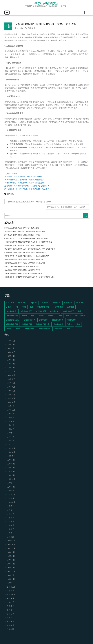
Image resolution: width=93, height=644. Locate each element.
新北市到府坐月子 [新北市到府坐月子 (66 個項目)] (13, 320)
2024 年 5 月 (10, 399)
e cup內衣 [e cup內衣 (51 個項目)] (22, 303)
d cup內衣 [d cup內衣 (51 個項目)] (10, 303)
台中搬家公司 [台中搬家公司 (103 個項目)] (11, 311)
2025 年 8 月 (10, 356)
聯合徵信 (10, 194)
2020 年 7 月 (10, 560)
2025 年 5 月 (10, 368)
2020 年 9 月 (10, 552)
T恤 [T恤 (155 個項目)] (17, 307)
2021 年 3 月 (9, 529)
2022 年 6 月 (10, 472)
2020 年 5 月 (10, 568)
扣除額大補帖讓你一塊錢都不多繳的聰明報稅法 (22, 267)
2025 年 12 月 (10, 352)
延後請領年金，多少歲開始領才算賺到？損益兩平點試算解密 (27, 256)
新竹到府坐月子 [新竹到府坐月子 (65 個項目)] (29, 320)
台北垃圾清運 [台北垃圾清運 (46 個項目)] (41, 311)
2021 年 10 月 (10, 502)
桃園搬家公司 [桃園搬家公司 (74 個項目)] (27, 324)
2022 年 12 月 (10, 449)
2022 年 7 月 (10, 468)
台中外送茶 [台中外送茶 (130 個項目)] (59, 307)
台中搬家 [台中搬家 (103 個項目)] (70, 307)
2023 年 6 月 (10, 429)
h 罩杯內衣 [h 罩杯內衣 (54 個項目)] (68, 303)
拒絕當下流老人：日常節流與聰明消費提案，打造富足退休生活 (27, 239)
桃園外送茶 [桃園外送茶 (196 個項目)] (71, 320)
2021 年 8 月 (9, 510)
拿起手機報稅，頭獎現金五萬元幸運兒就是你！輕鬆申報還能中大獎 (29, 277)
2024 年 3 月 (10, 406)
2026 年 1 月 (9, 349)
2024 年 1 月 (9, 414)
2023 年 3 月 (9, 441)
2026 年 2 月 (10, 345)
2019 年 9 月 (9, 599)
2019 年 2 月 (9, 626)
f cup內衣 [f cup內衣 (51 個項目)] (33, 303)
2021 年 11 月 (9, 499)
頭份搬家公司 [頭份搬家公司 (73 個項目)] (29, 329)
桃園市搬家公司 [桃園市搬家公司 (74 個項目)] (12, 324)
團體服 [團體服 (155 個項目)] (24, 316)
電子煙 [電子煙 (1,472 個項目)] (9, 329)
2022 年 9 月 (10, 460)
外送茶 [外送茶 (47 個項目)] (41, 316)
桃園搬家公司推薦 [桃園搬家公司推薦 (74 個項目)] (43, 324)
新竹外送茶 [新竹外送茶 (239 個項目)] (43, 320)
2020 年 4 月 (10, 572)
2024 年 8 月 (10, 387)
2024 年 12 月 (10, 372)
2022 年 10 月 (10, 456)
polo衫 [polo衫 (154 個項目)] (9, 307)
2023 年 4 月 (10, 437)
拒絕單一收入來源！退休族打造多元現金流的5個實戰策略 (25, 253)
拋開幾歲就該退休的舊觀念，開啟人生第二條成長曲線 (24, 246)
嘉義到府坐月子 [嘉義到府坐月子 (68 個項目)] (12, 316)
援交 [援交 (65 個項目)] (60, 316)
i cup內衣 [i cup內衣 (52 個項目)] (80, 303)
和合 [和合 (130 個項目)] (80, 311)
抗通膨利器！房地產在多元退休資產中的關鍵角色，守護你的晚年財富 (30, 249)
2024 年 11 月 (10, 376)
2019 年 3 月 (9, 622)
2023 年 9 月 (10, 418)
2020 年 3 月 (10, 576)
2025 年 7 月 (10, 360)
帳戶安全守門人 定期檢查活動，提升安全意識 (66, 207)
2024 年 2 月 (10, 410)
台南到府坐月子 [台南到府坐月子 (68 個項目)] (68, 311)
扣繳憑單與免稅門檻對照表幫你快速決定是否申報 (22, 270)
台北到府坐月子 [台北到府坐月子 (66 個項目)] (26, 311)
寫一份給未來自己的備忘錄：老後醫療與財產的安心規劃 (25, 232)
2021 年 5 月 (9, 522)
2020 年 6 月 (10, 564)
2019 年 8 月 (9, 602)
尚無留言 (30, 28)
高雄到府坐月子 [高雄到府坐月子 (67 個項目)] (44, 329)
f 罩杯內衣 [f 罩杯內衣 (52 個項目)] (45, 303)
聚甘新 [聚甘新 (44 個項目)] (70, 324)
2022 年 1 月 (9, 491)
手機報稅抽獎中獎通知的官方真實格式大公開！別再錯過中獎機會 (28, 242)
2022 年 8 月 (10, 464)
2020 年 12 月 (10, 541)
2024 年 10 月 (10, 379)
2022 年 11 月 (10, 452)
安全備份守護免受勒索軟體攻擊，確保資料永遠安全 (30, 202)
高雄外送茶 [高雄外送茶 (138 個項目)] (58, 329)
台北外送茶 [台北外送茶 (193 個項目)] (54, 311)
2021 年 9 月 (9, 506)
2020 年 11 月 (10, 545)
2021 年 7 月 (9, 514)
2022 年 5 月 (10, 476)
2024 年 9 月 (10, 383)
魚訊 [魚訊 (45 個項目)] (68, 329)
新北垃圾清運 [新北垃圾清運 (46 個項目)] (80, 316)
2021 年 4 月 (9, 526)
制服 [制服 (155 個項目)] (24, 307)
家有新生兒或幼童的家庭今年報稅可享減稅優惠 (22, 228)
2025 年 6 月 (10, 364)
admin (19, 28)
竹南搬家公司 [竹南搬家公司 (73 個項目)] (58, 324)
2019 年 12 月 (10, 587)
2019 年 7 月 (9, 606)
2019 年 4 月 (9, 618)
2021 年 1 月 (9, 537)
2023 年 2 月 (10, 445)
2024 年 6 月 (10, 395)
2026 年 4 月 (10, 341)
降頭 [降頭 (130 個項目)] (78, 324)
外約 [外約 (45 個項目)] (33, 316)
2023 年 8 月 (10, 422)
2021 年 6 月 (9, 518)
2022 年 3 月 (10, 483)
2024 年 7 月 (10, 391)
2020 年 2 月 (10, 579)
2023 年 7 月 (10, 426)
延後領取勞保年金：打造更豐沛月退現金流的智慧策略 (24, 260)
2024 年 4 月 (10, 402)
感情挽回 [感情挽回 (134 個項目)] (51, 316)
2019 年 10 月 (10, 595)
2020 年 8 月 (10, 556)
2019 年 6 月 (9, 610)
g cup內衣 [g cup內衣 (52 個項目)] (56, 303)
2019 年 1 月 (9, 629)
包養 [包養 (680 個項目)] (32, 307)
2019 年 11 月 (9, 591)
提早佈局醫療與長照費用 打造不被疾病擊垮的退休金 (23, 274)
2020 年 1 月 (9, 583)
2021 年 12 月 (10, 495)
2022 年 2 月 (10, 487)
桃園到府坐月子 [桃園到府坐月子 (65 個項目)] (57, 320)
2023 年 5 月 (10, 433)
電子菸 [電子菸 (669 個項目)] (18, 329)
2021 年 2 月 (9, 533)
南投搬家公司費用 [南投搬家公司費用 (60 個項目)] (44, 307)
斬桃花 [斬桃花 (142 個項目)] (68, 316)
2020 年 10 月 (10, 549)
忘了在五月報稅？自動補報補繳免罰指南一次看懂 (22, 235)
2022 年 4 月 (10, 479)
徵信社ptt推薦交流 (46, 3)
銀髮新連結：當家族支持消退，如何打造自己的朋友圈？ (25, 263)
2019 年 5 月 (9, 614)
